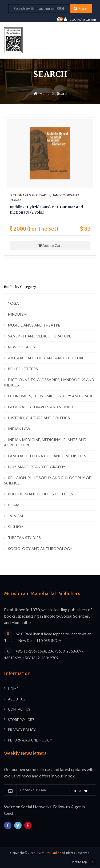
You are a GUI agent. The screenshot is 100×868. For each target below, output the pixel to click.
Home (41, 93)
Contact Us (19, 709)
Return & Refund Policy (30, 740)
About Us (17, 699)
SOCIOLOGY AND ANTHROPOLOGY (40, 549)
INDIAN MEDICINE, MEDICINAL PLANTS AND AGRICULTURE (45, 442)
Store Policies (21, 720)
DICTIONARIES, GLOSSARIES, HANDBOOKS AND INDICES (49, 382)
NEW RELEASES (21, 347)
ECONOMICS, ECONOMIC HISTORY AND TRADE (51, 396)
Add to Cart (50, 245)
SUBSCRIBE (81, 791)
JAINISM (15, 516)
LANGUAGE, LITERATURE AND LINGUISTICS (47, 456)
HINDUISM (17, 314)
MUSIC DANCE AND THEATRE (34, 325)
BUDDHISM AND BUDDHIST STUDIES (41, 494)
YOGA (13, 303)
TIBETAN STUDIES (24, 538)
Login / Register (80, 19)
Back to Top (83, 862)
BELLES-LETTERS (23, 369)
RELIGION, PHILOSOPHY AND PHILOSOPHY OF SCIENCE (47, 480)
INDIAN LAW (19, 429)
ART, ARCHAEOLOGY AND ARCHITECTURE (46, 358)
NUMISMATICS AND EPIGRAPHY (37, 467)
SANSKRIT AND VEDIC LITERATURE (40, 336)
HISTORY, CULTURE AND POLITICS (39, 418)
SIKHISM (16, 527)
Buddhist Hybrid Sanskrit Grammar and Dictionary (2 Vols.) (46, 210)
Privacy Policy (22, 730)
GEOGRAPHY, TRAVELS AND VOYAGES (42, 407)
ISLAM (14, 505)
